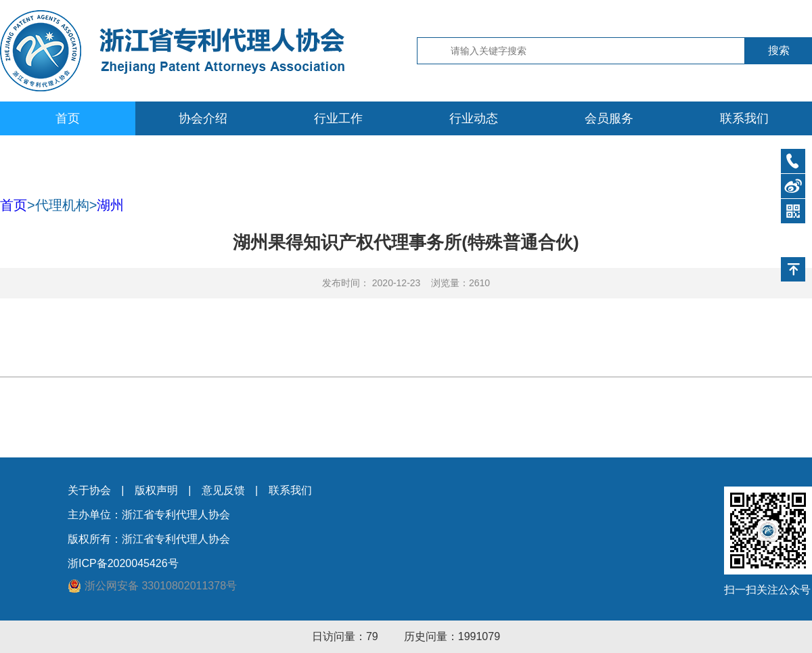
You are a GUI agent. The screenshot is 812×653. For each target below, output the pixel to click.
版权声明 (156, 490)
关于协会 (89, 490)
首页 (68, 118)
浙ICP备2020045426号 (123, 563)
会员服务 (609, 118)
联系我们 (744, 118)
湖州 (110, 205)
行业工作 (338, 118)
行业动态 (474, 118)
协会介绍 (203, 118)
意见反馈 (223, 490)
